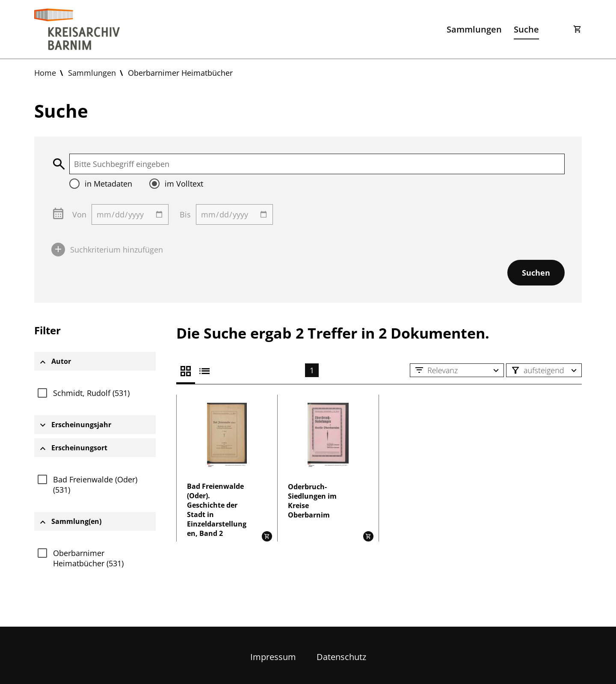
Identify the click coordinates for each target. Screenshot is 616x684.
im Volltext (184, 184)
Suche (526, 29)
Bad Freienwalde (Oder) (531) (95, 485)
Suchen (536, 273)
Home (45, 73)
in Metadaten (108, 184)
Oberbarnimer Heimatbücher (180, 73)
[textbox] (317, 164)
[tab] (95, 361)
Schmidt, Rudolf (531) (91, 393)
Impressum (273, 657)
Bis (185, 214)
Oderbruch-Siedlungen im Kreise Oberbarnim (312, 501)
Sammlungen (474, 29)
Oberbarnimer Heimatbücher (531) (88, 558)
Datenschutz (341, 657)
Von (79, 214)
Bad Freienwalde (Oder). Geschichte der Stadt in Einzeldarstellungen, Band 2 (217, 510)
